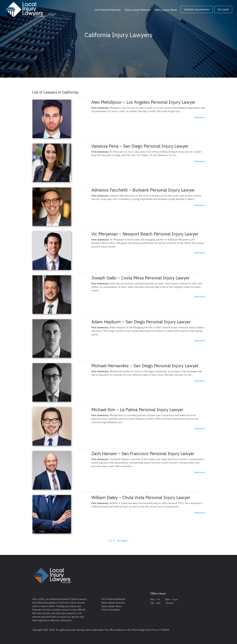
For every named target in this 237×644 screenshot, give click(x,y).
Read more (200, 117)
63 (119, 541)
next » (125, 541)
